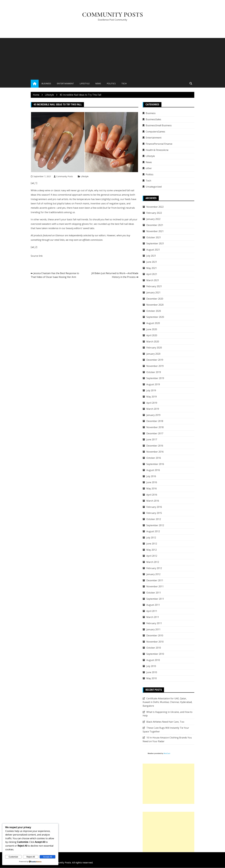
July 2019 (151, 391)
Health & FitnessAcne (157, 150)
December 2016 (155, 446)
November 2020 (155, 305)
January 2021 (153, 292)
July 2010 (151, 666)
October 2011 (154, 593)
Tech (124, 84)
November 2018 (155, 427)
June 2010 (152, 672)
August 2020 (153, 323)
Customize (13, 857)
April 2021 (152, 274)
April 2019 (152, 403)
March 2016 (153, 501)
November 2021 (155, 231)
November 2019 (155, 366)
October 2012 (154, 519)
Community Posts (113, 15)
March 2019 (153, 409)
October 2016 (154, 458)
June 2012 (152, 544)
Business (46, 84)
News (98, 84)
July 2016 (151, 476)
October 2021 (154, 237)
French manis (82, 203)
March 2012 (153, 562)
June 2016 (152, 482)
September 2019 (155, 378)
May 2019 (152, 397)
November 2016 (155, 452)
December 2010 (155, 635)
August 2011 (153, 605)
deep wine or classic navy (53, 190)
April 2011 (152, 611)
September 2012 (155, 525)
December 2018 (155, 421)
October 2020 (154, 311)
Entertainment (65, 84)
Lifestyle (85, 84)
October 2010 (154, 648)
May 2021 (152, 268)
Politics (111, 84)
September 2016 (155, 464)
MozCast (167, 753)
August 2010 (153, 660)
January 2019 (153, 415)
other (149, 168)
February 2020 (154, 348)
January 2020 (153, 354)
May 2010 (152, 678)
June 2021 (152, 262)
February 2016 (154, 507)
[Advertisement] (113, 58)
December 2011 (155, 580)
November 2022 (155, 207)
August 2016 (153, 470)
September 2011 (155, 599)
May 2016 (152, 489)
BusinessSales (153, 119)
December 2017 (155, 433)
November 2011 (155, 587)
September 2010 (155, 654)
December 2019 (155, 360)
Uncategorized (154, 187)
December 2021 (155, 225)
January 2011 (153, 629)
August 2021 (153, 250)
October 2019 (154, 372)
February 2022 (154, 213)
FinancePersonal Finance (159, 144)
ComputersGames (155, 132)
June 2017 (152, 439)
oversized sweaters (41, 224)
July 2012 (151, 538)
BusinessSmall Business (159, 126)
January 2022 (153, 219)
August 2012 (153, 531)
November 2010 (155, 642)
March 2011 (153, 617)
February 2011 (154, 623)
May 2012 (152, 550)
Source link (37, 256)
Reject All (31, 857)
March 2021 (153, 280)
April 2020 (152, 335)
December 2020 (155, 299)
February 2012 (154, 568)
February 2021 (154, 286)
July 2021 (151, 256)
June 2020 (152, 329)
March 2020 (153, 342)
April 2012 (152, 556)
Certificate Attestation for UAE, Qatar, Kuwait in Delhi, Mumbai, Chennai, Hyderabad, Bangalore (167, 702)
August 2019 (153, 384)
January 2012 (153, 574)
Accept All (48, 857)
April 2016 (152, 495)
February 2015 (154, 513)
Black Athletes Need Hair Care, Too (165, 722)
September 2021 (155, 243)
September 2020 (155, 317)
